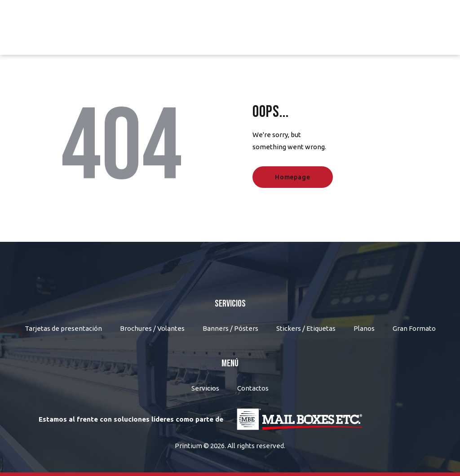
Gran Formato (414, 328)
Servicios (205, 388)
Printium (188, 446)
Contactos (253, 388)
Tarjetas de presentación (63, 328)
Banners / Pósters (230, 328)
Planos (364, 328)
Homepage (292, 177)
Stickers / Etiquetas (306, 328)
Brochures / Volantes (152, 328)
